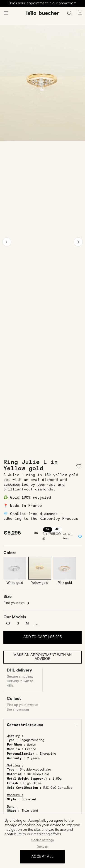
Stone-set (29, 799)
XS (8, 623)
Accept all (42, 857)
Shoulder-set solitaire (35, 770)
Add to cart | (43, 637)
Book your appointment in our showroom (42, 3)
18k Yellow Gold (38, 774)
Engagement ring (32, 740)
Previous (7, 242)
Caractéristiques (25, 725)
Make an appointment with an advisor (42, 657)
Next (78, 242)
